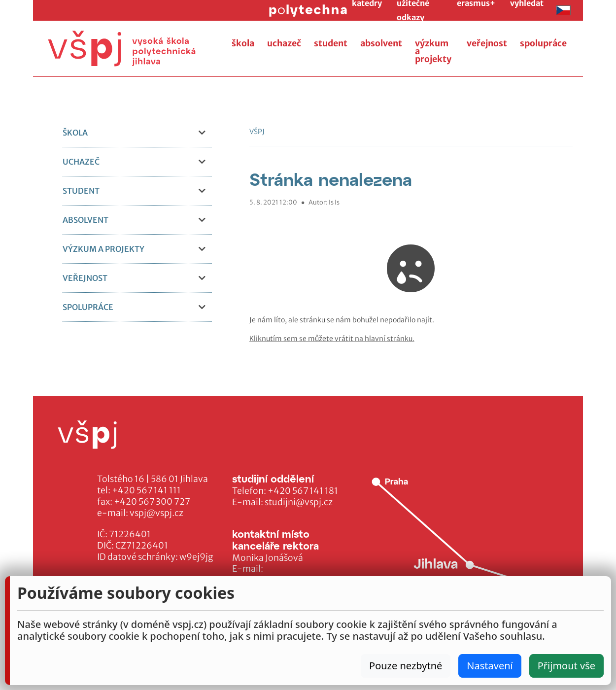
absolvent (381, 43)
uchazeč (284, 43)
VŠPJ (257, 132)
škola (243, 43)
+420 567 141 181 (303, 491)
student (331, 43)
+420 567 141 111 (146, 490)
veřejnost (487, 43)
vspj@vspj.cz (156, 513)
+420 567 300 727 (152, 502)
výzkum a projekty (433, 51)
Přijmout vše (566, 666)
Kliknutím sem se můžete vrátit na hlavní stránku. (332, 339)
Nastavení (490, 666)
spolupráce (543, 43)
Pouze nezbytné (406, 666)
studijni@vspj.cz (299, 502)
